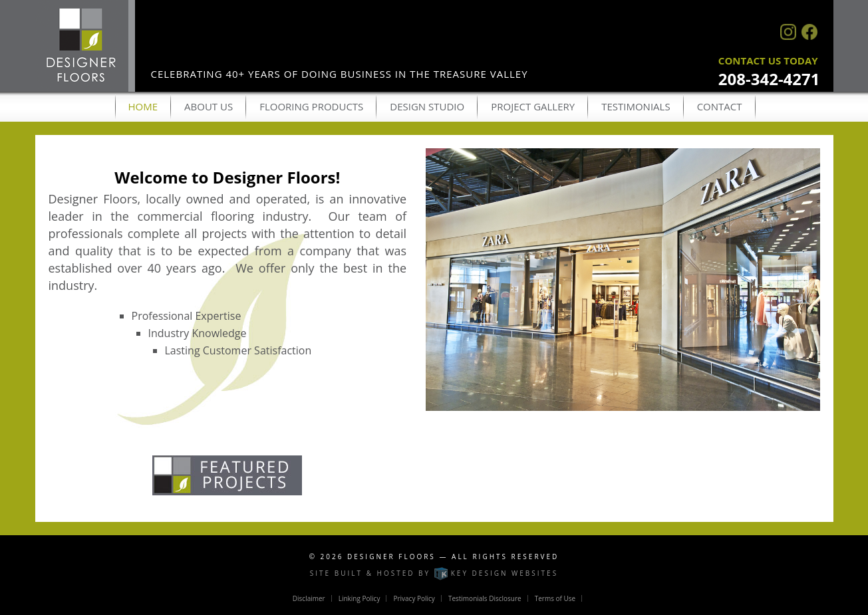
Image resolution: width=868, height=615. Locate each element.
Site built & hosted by (434, 573)
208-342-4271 (769, 79)
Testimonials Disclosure (485, 598)
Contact (720, 106)
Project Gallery (533, 106)
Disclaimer (309, 598)
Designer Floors (391, 556)
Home (143, 106)
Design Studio (427, 106)
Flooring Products (311, 106)
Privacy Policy (414, 598)
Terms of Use (555, 598)
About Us (209, 106)
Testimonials (636, 106)
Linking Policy (360, 598)
